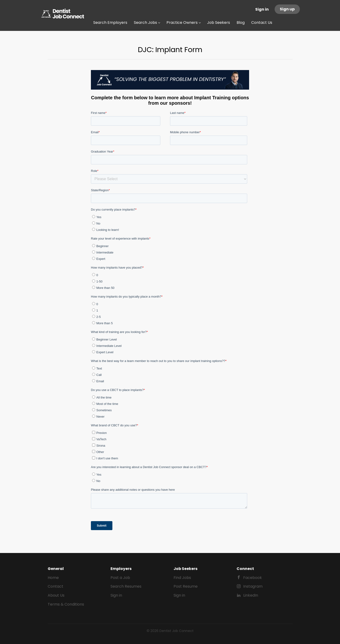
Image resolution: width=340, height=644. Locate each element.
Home (53, 578)
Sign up (287, 9)
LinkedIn (251, 595)
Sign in (262, 9)
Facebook (253, 578)
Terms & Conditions (66, 604)
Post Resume (186, 586)
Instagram (253, 586)
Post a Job (120, 578)
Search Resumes (126, 586)
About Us (56, 595)
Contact (55, 586)
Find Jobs (182, 578)
